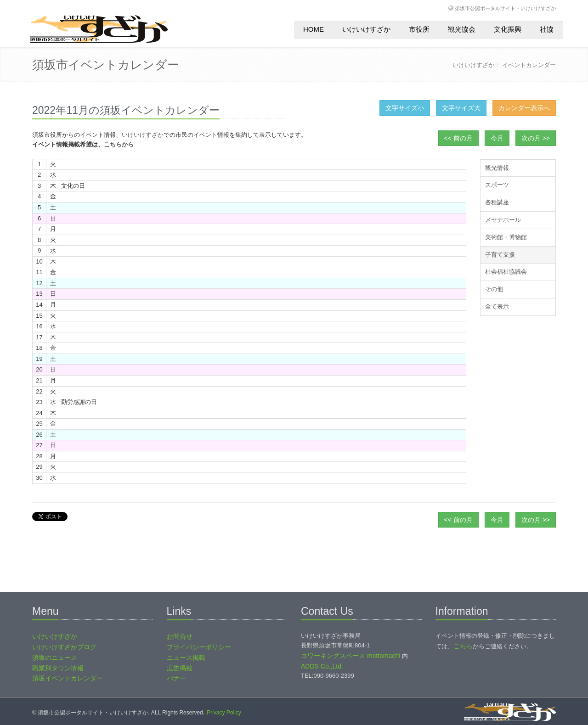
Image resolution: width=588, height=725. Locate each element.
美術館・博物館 (506, 237)
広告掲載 (180, 668)
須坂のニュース (55, 658)
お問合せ (180, 636)
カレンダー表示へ (524, 108)
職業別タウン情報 (58, 668)
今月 (497, 138)
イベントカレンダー (529, 65)
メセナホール (503, 220)
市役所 (419, 29)
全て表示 (497, 306)
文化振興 (508, 29)
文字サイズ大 (461, 108)
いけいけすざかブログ (64, 647)
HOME (314, 29)
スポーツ (497, 185)
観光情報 (497, 168)
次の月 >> (536, 138)
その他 (494, 289)
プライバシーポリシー (199, 647)
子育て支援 (500, 255)
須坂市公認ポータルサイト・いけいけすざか (505, 8)
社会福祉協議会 (506, 272)
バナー (176, 678)
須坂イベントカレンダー (68, 678)
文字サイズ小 (405, 108)
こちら (463, 646)
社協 (547, 29)
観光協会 (462, 29)
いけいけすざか (366, 29)
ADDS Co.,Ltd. (322, 666)
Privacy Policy (224, 713)
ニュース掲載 (186, 658)
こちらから (119, 144)
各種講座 (497, 202)
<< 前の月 (458, 138)
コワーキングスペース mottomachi (351, 656)
